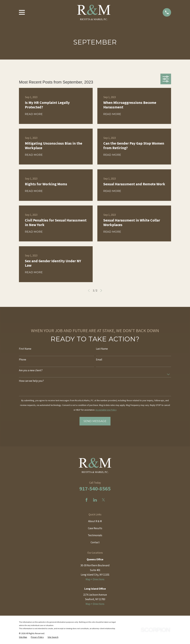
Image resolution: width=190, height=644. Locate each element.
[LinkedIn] (95, 500)
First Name (25, 349)
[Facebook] (87, 500)
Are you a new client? (31, 370)
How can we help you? (31, 381)
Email (99, 360)
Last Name (102, 349)
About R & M (95, 521)
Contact (95, 542)
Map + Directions (95, 579)
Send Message (95, 421)
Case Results (95, 528)
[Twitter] (103, 500)
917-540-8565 (95, 489)
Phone (23, 360)
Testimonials (95, 535)
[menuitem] (23, 637)
